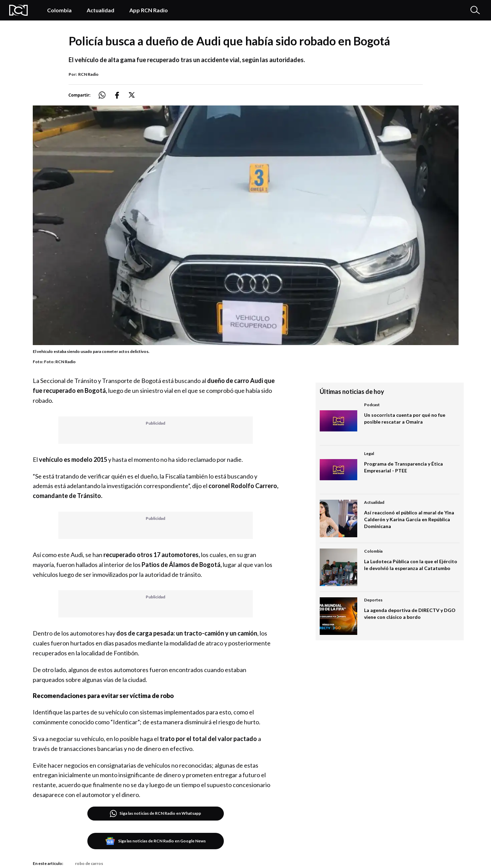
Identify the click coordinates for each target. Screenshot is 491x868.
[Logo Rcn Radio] (21, 10)
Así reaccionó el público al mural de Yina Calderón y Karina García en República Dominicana (409, 519)
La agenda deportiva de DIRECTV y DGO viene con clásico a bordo (410, 614)
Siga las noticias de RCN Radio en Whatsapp (155, 814)
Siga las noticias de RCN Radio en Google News (155, 841)
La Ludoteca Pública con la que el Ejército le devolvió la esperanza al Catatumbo (411, 565)
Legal (369, 453)
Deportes (373, 600)
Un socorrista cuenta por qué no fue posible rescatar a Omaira (405, 418)
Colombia (59, 10)
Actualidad (100, 10)
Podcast (372, 405)
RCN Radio (88, 74)
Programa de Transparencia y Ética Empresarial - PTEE (403, 467)
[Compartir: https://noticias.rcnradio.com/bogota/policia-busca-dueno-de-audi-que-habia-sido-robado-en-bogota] (106, 95)
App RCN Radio (149, 10)
